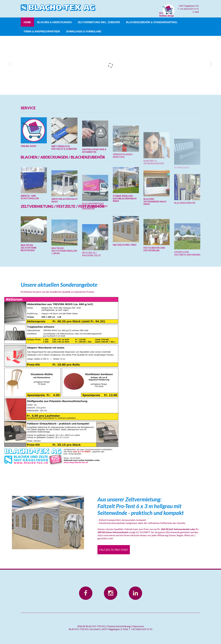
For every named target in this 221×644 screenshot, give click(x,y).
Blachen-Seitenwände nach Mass (155, 229)
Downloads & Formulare (84, 32)
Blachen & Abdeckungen (54, 22)
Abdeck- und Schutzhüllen (30, 220)
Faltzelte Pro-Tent (125, 266)
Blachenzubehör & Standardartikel (152, 22)
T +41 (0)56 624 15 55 (188, 9)
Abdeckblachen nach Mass (64, 228)
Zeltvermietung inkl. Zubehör (99, 22)
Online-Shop (29, 166)
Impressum (138, 626)
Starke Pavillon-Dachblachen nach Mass (125, 221)
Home (27, 22)
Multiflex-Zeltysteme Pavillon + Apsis (64, 278)
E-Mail (196, 12)
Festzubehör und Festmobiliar (154, 274)
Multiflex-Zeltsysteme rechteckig (29, 270)
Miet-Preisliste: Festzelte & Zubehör (64, 169)
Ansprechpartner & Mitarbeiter (94, 176)
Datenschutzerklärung (119, 626)
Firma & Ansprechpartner (42, 32)
